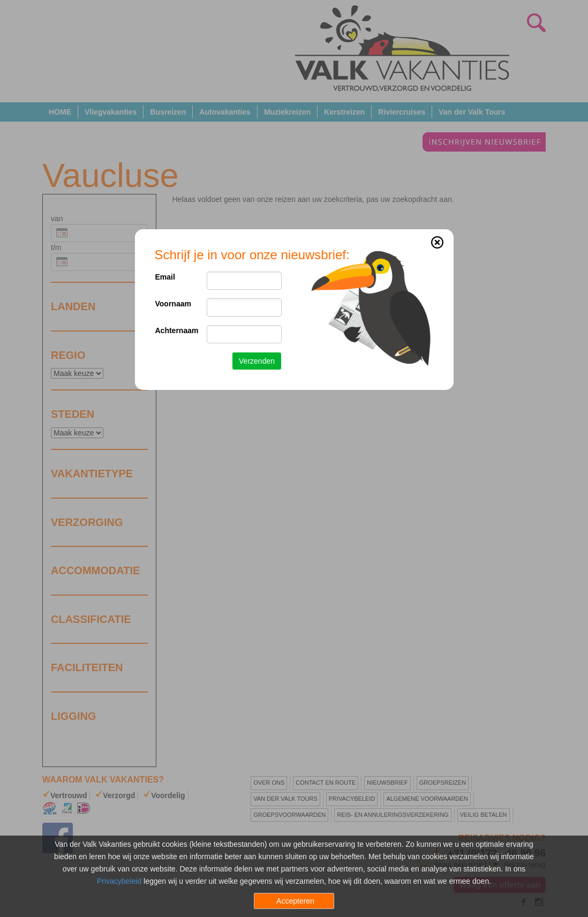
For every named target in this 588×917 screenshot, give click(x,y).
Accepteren (295, 901)
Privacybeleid (119, 881)
